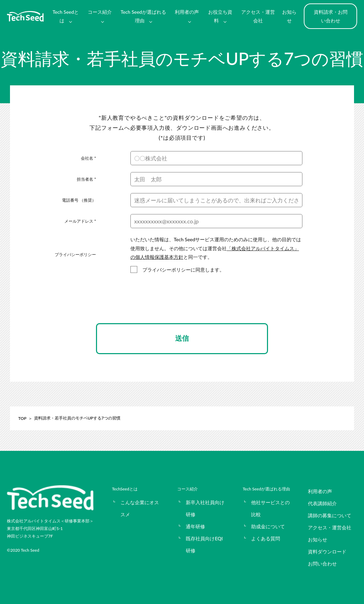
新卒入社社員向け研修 (205, 508)
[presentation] (182, 305)
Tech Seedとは (66, 16)
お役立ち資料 (220, 16)
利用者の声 (187, 12)
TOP (22, 418)
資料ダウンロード (327, 552)
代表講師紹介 (322, 503)
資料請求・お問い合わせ (331, 16)
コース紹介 (100, 12)
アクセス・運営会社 (258, 16)
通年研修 (195, 526)
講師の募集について (330, 515)
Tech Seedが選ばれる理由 (143, 16)
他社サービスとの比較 (270, 508)
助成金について (268, 526)
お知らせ (289, 16)
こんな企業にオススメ (140, 508)
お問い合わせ (322, 564)
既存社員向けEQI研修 (204, 544)
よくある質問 (266, 538)
